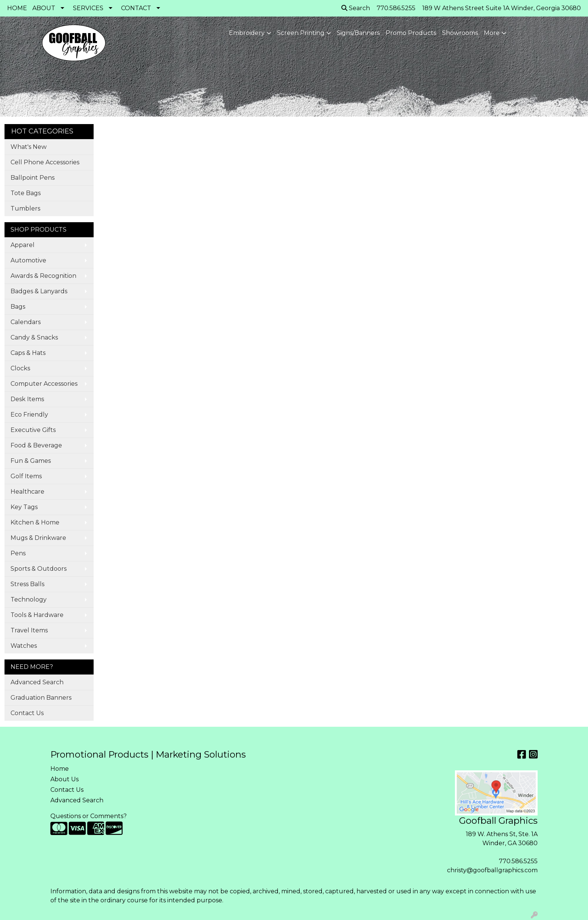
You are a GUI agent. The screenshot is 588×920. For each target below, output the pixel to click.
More (492, 33)
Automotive (28, 260)
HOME (17, 8)
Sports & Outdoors (39, 569)
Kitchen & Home (35, 522)
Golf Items (26, 476)
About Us (64, 779)
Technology (29, 599)
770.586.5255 (518, 861)
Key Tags (24, 507)
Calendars (26, 322)
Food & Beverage (36, 445)
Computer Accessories (44, 384)
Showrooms (460, 33)
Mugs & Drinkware (38, 538)
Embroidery (247, 33)
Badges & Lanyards (39, 291)
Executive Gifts (33, 430)
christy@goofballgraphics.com (492, 870)
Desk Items (27, 399)
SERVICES (88, 8)
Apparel (23, 245)
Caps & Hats (28, 353)
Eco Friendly (29, 415)
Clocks (20, 368)
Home (60, 769)
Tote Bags (26, 193)
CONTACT (136, 8)
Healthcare (27, 492)
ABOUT (44, 8)
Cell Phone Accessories (45, 162)
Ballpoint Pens (33, 178)
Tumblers (25, 208)
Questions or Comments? (89, 816)
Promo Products (411, 33)
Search (356, 8)
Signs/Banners (358, 33)
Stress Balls (27, 584)
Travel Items (29, 630)
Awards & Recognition (43, 276)
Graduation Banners (41, 698)
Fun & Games (31, 461)
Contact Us (27, 713)
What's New (29, 147)
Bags (18, 307)
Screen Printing (301, 33)
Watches (24, 646)
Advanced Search (37, 682)
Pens (18, 553)
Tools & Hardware (37, 615)
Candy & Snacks (34, 337)
